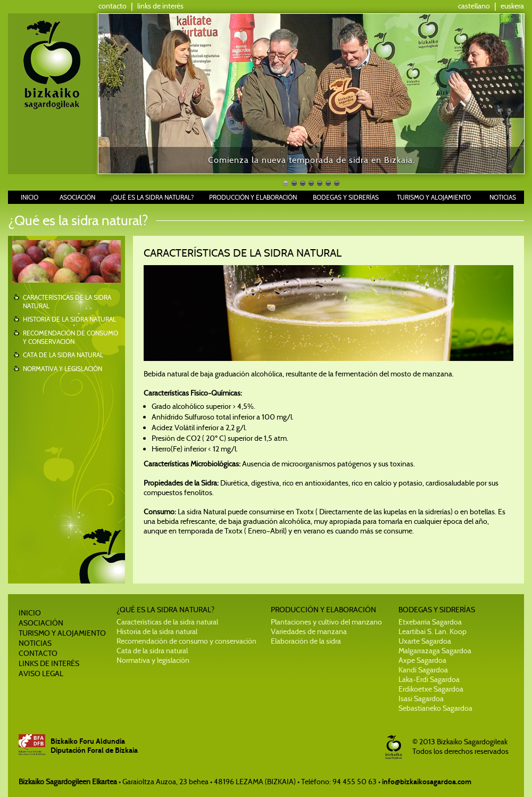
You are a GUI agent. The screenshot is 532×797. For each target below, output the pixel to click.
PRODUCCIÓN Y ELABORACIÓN (253, 197)
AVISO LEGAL (41, 673)
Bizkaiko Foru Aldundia (88, 741)
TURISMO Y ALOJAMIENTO (434, 197)
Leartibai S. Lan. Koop (433, 631)
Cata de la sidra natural (152, 651)
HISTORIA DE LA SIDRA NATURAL (69, 319)
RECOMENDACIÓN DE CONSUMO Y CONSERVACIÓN (70, 337)
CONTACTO (38, 653)
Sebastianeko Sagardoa (435, 708)
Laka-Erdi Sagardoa (429, 679)
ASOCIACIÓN (77, 197)
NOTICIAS (503, 197)
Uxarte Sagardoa (425, 641)
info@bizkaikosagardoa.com (427, 782)
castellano (474, 6)
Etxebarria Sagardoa (430, 622)
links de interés (160, 6)
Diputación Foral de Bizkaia (94, 750)
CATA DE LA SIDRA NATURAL (63, 355)
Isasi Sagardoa (421, 699)
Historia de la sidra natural (157, 631)
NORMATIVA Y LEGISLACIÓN (63, 369)
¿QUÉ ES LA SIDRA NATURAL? (152, 197)
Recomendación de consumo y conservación (186, 641)
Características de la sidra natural (167, 622)
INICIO (30, 197)
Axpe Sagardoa (422, 660)
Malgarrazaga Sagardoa (435, 651)
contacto (113, 6)
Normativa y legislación (153, 660)
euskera (512, 6)
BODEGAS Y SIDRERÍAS (346, 197)
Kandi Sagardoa (423, 670)
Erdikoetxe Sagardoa (431, 689)
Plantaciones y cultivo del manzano (326, 622)
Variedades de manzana (309, 631)
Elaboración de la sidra (306, 641)
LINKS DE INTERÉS (49, 663)
